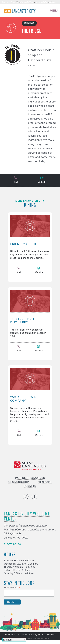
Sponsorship (19, 482)
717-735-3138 (12, 544)
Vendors (45, 482)
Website (42, 180)
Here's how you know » (48, 2)
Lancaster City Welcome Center (27, 516)
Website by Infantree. (37, 639)
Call (16, 180)
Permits (30, 486)
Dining (29, 23)
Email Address (12, 588)
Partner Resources (30, 478)
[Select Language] (14, 640)
